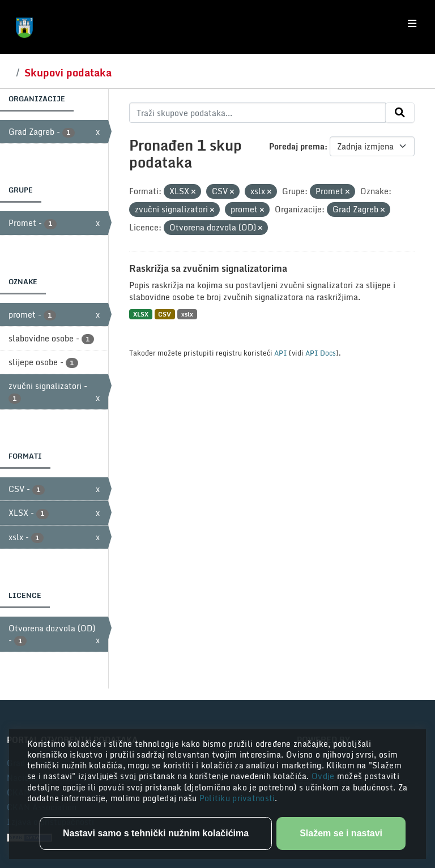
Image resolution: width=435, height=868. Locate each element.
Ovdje (324, 776)
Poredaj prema (297, 146)
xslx (187, 314)
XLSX (141, 314)
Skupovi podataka (68, 72)
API (281, 353)
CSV (165, 314)
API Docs (321, 353)
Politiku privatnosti (237, 798)
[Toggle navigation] (412, 24)
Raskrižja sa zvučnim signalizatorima (208, 268)
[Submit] (400, 113)
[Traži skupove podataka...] (257, 113)
